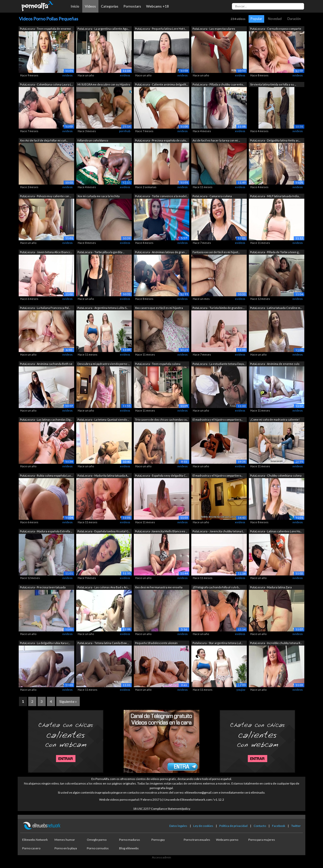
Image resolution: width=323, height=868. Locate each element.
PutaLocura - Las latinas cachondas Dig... (46, 419)
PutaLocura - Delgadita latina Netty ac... (275, 140)
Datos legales (178, 826)
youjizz (241, 690)
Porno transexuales (197, 840)
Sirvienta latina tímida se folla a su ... (273, 84)
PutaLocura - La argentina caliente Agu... (103, 29)
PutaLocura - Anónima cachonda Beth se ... (46, 364)
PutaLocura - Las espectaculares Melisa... (214, 29)
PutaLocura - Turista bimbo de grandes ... (219, 308)
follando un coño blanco (93, 140)
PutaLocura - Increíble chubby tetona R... (276, 643)
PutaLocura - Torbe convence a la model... (161, 196)
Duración (294, 19)
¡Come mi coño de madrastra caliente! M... (275, 420)
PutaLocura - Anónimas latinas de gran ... (161, 252)
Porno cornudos (98, 848)
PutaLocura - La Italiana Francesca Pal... (45, 308)
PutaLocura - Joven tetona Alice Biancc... (46, 252)
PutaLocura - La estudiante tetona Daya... (219, 364)
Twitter (296, 826)
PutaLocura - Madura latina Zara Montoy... (271, 588)
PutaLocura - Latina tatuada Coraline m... (276, 308)
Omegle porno (97, 840)
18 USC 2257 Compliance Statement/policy (162, 809)
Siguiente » (68, 701)
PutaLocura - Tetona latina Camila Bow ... (103, 643)
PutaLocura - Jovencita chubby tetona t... (218, 531)
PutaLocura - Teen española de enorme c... (45, 29)
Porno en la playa (66, 848)
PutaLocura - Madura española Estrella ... (46, 531)
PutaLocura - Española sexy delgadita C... (161, 475)
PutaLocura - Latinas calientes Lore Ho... (276, 531)
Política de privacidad (233, 826)
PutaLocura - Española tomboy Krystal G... (104, 531)
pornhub (125, 131)
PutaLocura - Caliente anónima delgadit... (161, 84)
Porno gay (158, 840)
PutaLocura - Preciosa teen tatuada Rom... (43, 588)
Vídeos (90, 6)
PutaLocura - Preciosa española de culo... (161, 140)
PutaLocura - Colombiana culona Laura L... (46, 84)
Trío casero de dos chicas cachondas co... (161, 419)
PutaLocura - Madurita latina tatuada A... (103, 475)
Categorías (110, 6)
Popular (256, 19)
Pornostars (132, 6)
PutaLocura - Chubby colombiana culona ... (276, 476)
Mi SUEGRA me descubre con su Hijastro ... (104, 85)
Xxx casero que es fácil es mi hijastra (159, 308)
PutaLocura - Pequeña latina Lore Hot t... (161, 29)
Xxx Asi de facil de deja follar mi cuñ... (44, 140)
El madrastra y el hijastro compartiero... (218, 419)
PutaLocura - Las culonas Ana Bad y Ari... (103, 587)
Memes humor (65, 840)
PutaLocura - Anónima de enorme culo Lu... (275, 364)
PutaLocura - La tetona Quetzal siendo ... (103, 419)
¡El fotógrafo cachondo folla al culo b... (216, 587)
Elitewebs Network (35, 840)
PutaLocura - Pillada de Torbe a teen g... (275, 252)
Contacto (260, 826)
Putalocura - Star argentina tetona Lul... (218, 643)
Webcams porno (227, 840)
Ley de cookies (203, 826)
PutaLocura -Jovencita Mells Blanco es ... (161, 531)
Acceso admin (161, 857)
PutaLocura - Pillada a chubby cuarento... (218, 84)
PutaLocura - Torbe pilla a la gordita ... (101, 252)
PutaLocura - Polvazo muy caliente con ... (46, 196)
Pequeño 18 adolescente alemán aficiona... (156, 643)
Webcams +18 (157, 6)
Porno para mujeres (262, 840)
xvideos (68, 75)
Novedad (275, 19)
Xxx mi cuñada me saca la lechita (99, 196)
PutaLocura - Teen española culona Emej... (158, 364)
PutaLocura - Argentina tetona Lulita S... (103, 308)
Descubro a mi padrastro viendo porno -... (104, 364)
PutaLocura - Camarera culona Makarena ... (212, 197)
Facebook (279, 826)
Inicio (75, 6)
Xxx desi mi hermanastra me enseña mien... (159, 588)
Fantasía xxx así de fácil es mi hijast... (216, 252)
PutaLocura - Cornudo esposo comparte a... (276, 29)
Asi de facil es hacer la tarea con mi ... (216, 140)
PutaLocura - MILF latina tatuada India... (275, 196)
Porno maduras (130, 840)
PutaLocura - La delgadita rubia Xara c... (45, 643)
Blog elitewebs (129, 848)
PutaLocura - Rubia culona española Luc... (46, 475)
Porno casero (31, 848)
